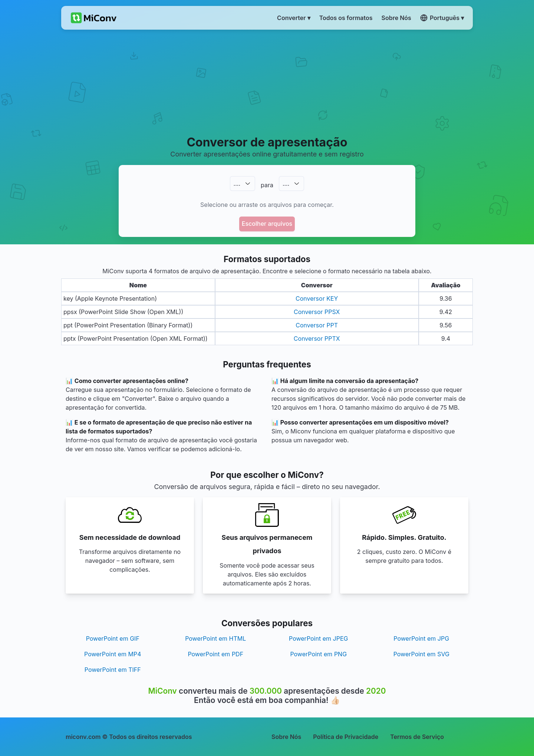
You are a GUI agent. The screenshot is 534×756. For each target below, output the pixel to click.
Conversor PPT (317, 325)
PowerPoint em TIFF (113, 670)
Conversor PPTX (317, 339)
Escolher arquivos (267, 224)
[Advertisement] (267, 82)
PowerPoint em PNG (318, 654)
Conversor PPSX (317, 312)
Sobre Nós (286, 737)
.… (237, 184)
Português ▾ (442, 18)
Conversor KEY (317, 298)
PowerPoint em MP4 (113, 654)
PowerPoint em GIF (113, 638)
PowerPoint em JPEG (318, 638)
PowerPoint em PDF (215, 654)
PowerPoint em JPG (421, 638)
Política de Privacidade (346, 737)
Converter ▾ (294, 18)
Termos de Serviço (417, 737)
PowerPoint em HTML (215, 638)
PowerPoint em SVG (421, 654)
